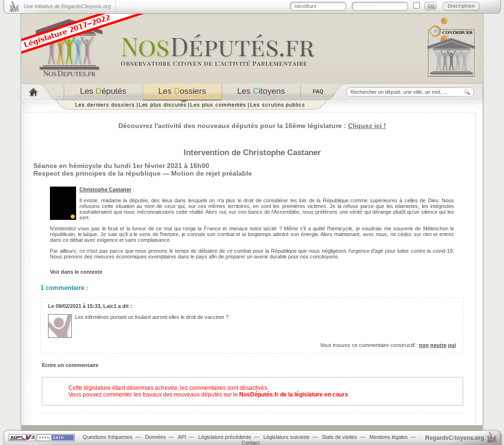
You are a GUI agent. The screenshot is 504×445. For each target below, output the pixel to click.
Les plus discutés (163, 105)
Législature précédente (225, 437)
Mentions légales (389, 437)
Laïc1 (110, 306)
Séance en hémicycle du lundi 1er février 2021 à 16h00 (121, 166)
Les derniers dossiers (105, 105)
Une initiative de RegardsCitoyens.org (67, 6)
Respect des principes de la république (97, 173)
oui (452, 345)
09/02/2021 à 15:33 (78, 306)
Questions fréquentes (108, 437)
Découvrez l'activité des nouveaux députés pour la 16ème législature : (252, 126)
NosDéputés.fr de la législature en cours (294, 395)
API (182, 437)
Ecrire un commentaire (70, 365)
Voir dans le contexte (76, 272)
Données (155, 437)
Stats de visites (339, 437)
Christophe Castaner (105, 189)
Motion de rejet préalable (212, 173)
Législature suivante (286, 437)
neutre (438, 345)
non (424, 345)
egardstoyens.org (455, 438)
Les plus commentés (218, 105)
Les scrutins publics (278, 105)
